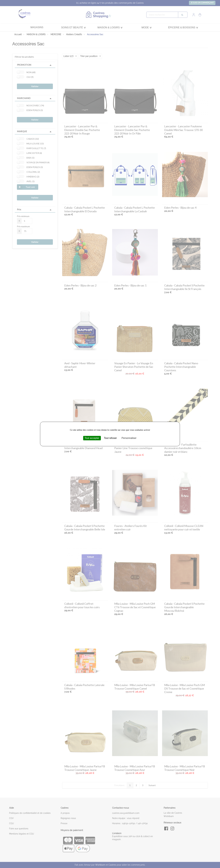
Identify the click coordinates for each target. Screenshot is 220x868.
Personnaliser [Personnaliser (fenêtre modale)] (129, 438)
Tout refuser (110, 438)
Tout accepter (92, 438)
